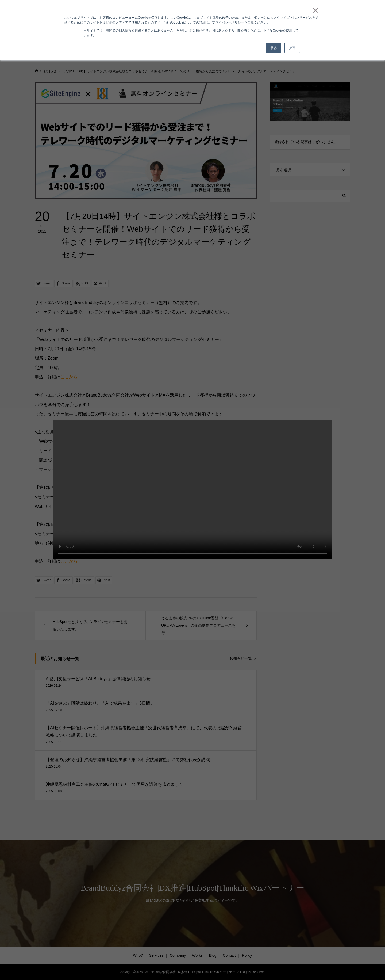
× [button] (315, 10)
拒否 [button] (292, 48)
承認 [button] (274, 48)
